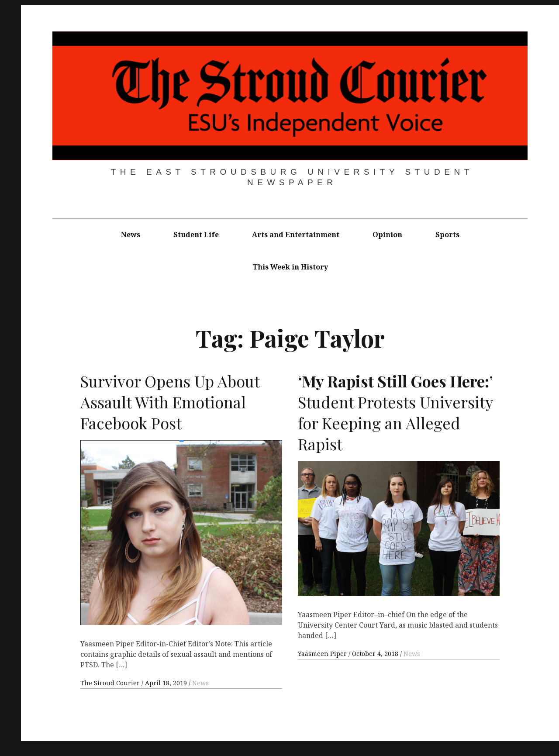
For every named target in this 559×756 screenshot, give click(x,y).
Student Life (196, 235)
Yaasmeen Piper (323, 654)
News (131, 235)
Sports (447, 235)
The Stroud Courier (111, 683)
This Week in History (290, 267)
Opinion (387, 235)
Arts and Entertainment (296, 235)
